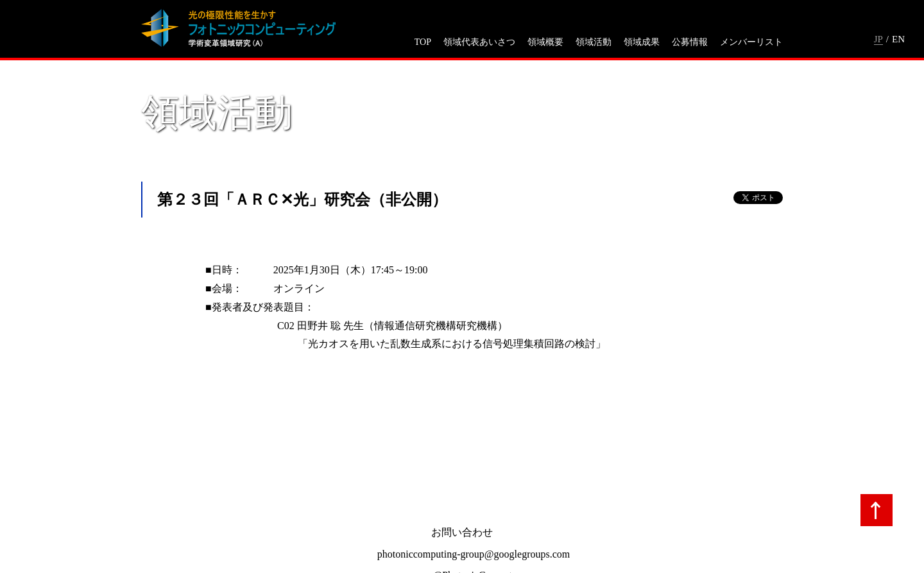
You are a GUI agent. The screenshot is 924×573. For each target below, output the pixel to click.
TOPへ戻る (877, 510)
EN (898, 39)
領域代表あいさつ (479, 42)
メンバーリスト (751, 42)
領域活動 (594, 42)
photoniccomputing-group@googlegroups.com (474, 554)
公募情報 (690, 42)
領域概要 (545, 42)
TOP (423, 42)
